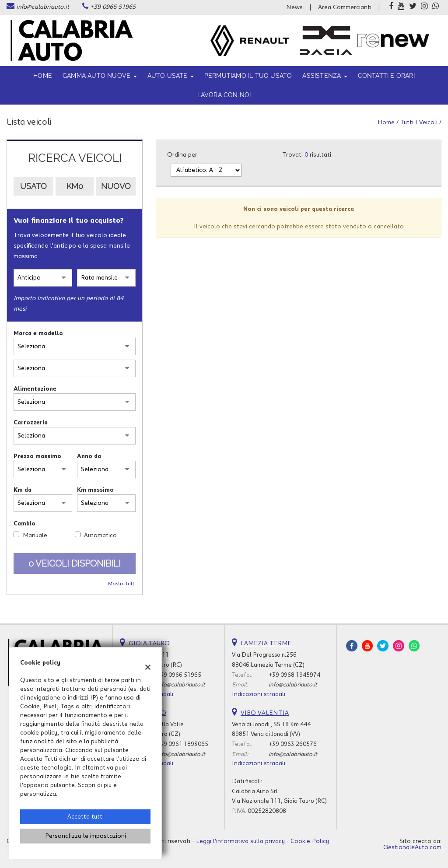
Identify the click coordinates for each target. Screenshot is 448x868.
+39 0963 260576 (293, 744)
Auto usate (171, 76)
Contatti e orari (386, 76)
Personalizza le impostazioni (86, 836)
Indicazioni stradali (259, 694)
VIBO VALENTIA (265, 713)
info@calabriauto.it (43, 7)
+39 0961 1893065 (182, 744)
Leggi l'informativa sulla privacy (240, 841)
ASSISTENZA (325, 76)
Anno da (89, 456)
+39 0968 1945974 (294, 675)
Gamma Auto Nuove (100, 76)
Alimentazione (35, 389)
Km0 (75, 186)
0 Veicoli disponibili (75, 563)
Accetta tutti (86, 817)
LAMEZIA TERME (266, 644)
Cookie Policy (310, 841)
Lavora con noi (224, 95)
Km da (23, 490)
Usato (33, 186)
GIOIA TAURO (149, 644)
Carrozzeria (31, 423)
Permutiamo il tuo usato (248, 76)
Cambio (24, 524)
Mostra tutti (122, 584)
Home (43, 76)
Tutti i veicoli (419, 122)
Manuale (35, 535)
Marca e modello (38, 333)
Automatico (100, 535)
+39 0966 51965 (113, 7)
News (294, 7)
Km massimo (95, 490)
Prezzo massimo (37, 456)
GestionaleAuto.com (412, 847)
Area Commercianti (345, 7)
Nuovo (116, 186)
